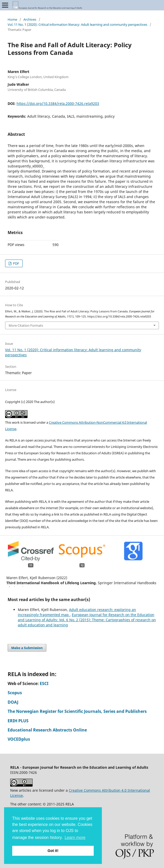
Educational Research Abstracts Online (47, 730)
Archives (30, 19)
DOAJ (13, 702)
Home (12, 19)
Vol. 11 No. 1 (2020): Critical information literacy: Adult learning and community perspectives (77, 25)
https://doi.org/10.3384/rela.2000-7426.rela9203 (58, 103)
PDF (16, 263)
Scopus (15, 693)
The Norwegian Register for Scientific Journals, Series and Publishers (77, 711)
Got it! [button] (53, 851)
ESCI (44, 683)
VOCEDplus (19, 739)
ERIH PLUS (18, 721)
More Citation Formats (26, 325)
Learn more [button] (75, 838)
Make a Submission (27, 648)
